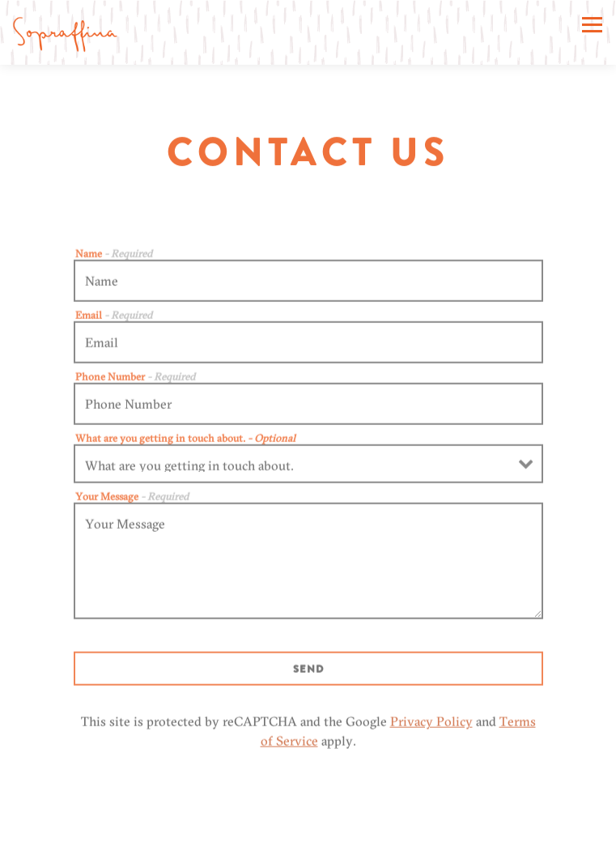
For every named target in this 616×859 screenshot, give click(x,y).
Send (308, 672)
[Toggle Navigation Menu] (592, 25)
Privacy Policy (431, 725)
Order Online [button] (308, 843)
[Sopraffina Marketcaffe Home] (65, 32)
